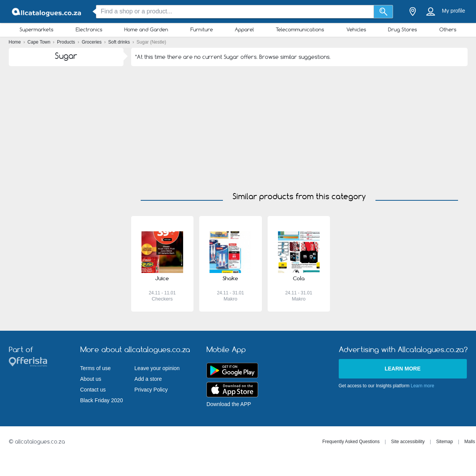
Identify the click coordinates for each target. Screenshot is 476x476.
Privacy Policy (151, 390)
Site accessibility (408, 442)
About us (91, 379)
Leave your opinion (157, 368)
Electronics (89, 29)
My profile (454, 11)
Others (448, 29)
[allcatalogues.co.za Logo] (47, 12)
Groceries (92, 42)
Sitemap (445, 442)
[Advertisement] (299, 123)
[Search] (383, 12)
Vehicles (356, 29)
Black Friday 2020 (102, 400)
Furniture (202, 29)
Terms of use (96, 368)
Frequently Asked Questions (351, 442)
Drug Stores (403, 29)
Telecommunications (300, 29)
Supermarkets (37, 29)
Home (15, 42)
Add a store (148, 379)
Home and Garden (146, 29)
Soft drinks (120, 42)
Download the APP (229, 404)
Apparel (244, 29)
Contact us (93, 390)
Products (67, 42)
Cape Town (40, 42)
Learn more (403, 369)
